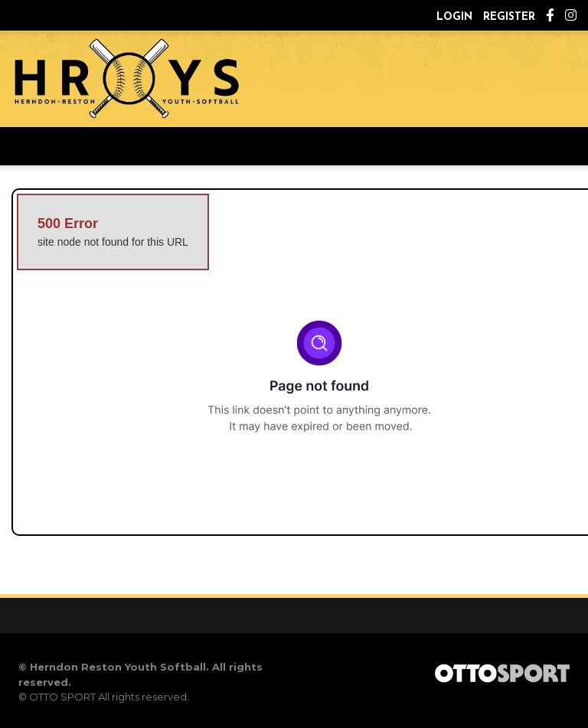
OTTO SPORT (62, 697)
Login (454, 17)
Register (509, 17)
